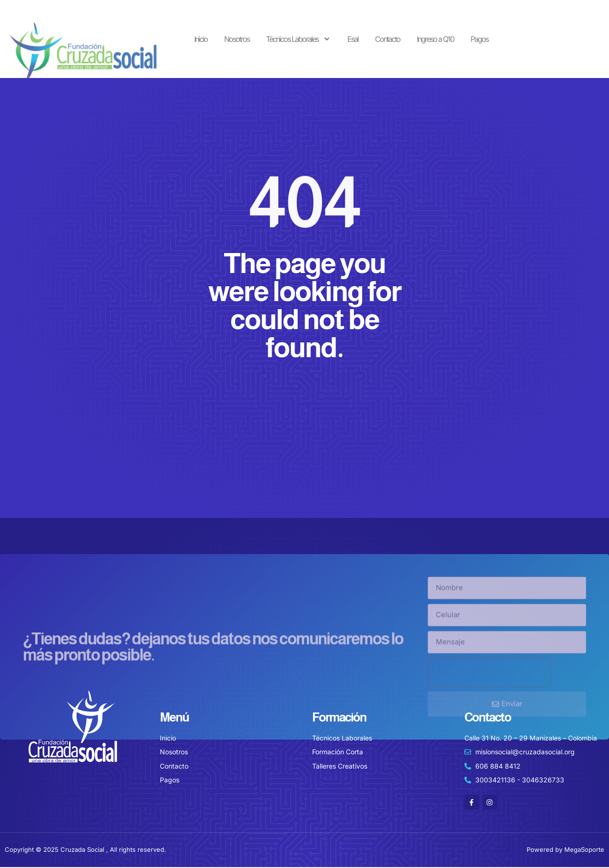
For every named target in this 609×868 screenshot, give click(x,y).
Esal (353, 39)
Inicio (201, 39)
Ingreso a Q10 (435, 39)
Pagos (479, 39)
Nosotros (237, 39)
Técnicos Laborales (298, 39)
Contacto (388, 39)
